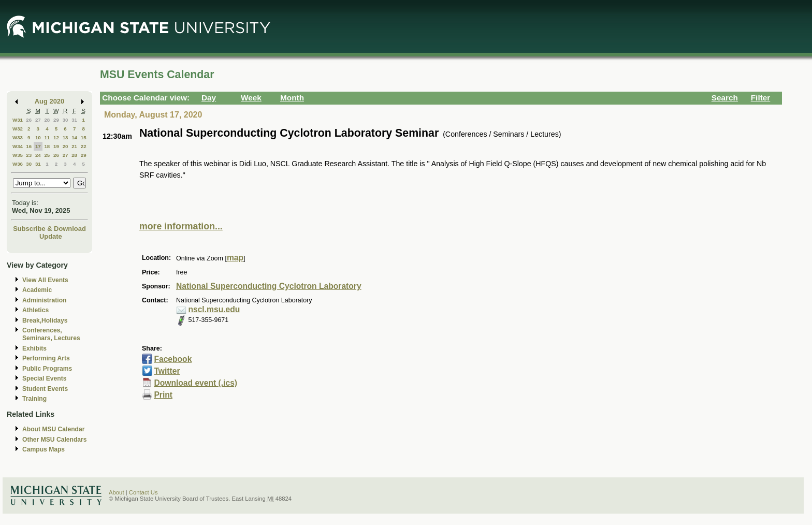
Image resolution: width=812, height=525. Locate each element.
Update (51, 236)
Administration (44, 300)
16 (29, 146)
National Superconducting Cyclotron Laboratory (269, 286)
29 (56, 120)
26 (29, 120)
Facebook (173, 359)
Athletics (35, 310)
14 (74, 137)
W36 (18, 164)
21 (74, 146)
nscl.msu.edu (214, 309)
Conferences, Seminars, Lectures (51, 334)
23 (29, 155)
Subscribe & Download (49, 229)
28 (47, 120)
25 (47, 155)
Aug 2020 (49, 101)
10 (38, 137)
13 (66, 137)
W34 (18, 146)
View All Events (45, 280)
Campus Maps (44, 449)
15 (84, 137)
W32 (18, 129)
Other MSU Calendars (55, 440)
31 (74, 120)
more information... (181, 226)
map (235, 258)
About (117, 492)
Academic (37, 290)
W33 (18, 137)
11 (47, 137)
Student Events (45, 389)
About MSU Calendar (53, 429)
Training (34, 399)
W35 (18, 155)
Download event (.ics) (195, 383)
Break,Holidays (45, 320)
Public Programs (47, 369)
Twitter (167, 371)
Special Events (44, 378)
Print (163, 395)
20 (66, 146)
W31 (18, 120)
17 (38, 146)
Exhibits (34, 348)
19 (56, 146)
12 (56, 137)
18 (47, 146)
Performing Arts (46, 358)
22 (84, 146)
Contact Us (143, 492)
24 (38, 155)
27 (38, 120)
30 (66, 120)
